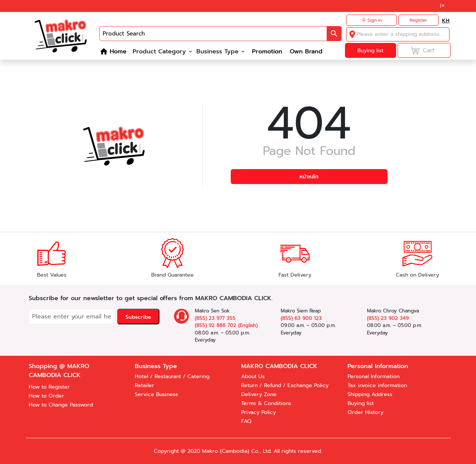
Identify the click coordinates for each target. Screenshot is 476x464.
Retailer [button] (144, 385)
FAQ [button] (246, 421)
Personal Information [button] (374, 376)
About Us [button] (253, 376)
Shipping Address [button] (370, 394)
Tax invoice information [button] (377, 385)
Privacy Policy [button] (259, 412)
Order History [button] (365, 412)
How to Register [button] (49, 387)
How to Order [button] (46, 396)
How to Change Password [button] (61, 405)
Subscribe (138, 317)
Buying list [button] (361, 403)
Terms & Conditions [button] (266, 403)
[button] (443, 6)
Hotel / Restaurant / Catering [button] (172, 376)
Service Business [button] (156, 394)
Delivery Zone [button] (259, 394)
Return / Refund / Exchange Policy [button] (285, 385)
